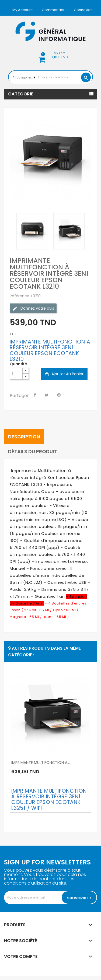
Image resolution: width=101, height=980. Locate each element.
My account (22, 10)
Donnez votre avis (33, 308)
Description (24, 437)
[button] (51, 56)
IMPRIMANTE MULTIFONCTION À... (41, 763)
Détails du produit (33, 451)
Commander (53, 10)
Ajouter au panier (67, 374)
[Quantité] (16, 374)
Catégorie (21, 94)
